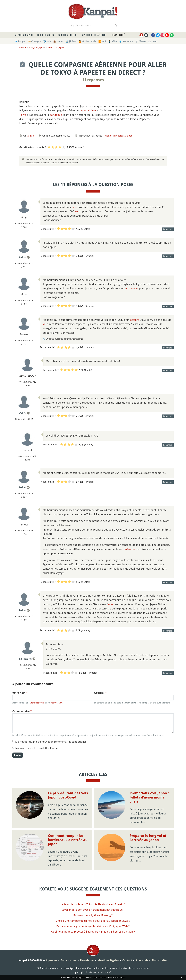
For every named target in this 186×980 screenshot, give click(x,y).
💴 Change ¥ (34, 41)
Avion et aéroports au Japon (118, 136)
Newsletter (87, 960)
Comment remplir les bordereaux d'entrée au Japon (68, 840)
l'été (74, 207)
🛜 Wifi (102, 41)
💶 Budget (20, 41)
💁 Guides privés (87, 41)
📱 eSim (112, 41)
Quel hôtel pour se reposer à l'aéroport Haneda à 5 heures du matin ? (93, 932)
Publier (18, 755)
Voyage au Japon (24, 35)
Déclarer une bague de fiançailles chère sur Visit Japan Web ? (93, 926)
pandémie (56, 115)
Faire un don (69, 960)
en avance (132, 288)
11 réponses (93, 80)
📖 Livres (153, 41)
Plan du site (159, 960)
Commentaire (22, 711)
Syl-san (30, 136)
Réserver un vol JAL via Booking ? (93, 915)
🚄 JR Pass (71, 41)
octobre (135, 320)
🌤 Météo (141, 41)
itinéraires (129, 549)
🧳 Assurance (126, 41)
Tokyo (23, 115)
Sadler (22, 257)
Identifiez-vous (37, 703)
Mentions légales (108, 960)
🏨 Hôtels (58, 41)
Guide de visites (46, 35)
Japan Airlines (88, 110)
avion (111, 604)
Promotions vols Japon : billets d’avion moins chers (149, 797)
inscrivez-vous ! (57, 703)
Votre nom (20, 693)
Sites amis (142, 960)
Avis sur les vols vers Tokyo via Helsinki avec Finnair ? (93, 904)
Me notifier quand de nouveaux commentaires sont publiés (51, 742)
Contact (127, 960)
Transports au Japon (55, 47)
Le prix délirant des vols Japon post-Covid (68, 795)
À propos (52, 960)
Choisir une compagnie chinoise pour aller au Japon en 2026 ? (93, 921)
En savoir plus (120, 978)
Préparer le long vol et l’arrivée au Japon (148, 838)
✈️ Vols (47, 41)
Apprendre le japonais (94, 35)
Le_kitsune (25, 659)
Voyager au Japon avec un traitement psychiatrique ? (93, 910)
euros (78, 211)
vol (44, 324)
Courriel (100, 693)
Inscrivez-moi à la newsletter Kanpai (37, 748)
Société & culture (68, 35)
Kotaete (23, 47)
